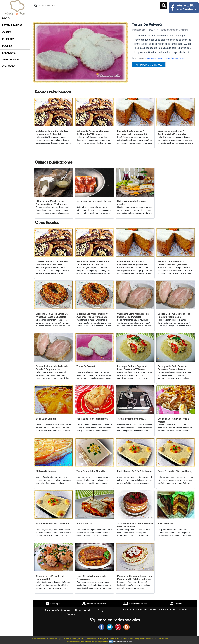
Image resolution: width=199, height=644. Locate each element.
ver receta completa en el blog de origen (166, 58)
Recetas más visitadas (58, 610)
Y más (129, 642)
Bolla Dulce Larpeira (46, 419)
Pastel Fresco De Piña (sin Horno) (134, 471)
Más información (119, 642)
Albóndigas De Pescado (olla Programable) (51, 578)
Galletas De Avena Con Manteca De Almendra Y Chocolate (52, 133)
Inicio (6, 19)
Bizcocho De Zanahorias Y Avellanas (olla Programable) (132, 133)
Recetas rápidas (12, 26)
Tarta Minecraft (166, 524)
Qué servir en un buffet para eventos (132, 203)
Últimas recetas (84, 610)
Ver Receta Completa (149, 65)
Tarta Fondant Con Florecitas (91, 471)
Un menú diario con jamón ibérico (94, 201)
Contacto (9, 67)
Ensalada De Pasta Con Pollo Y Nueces (173, 420)
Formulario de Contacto (174, 610)
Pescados (8, 39)
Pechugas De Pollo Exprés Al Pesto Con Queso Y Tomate (132, 368)
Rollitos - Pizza (84, 524)
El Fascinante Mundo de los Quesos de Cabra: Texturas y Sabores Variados (50, 203)
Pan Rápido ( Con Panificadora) (92, 419)
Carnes (7, 32)
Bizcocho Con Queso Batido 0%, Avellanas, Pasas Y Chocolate (52, 315)
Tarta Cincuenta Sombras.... (132, 419)
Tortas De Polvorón (86, 366)
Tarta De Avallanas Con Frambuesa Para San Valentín (135, 525)
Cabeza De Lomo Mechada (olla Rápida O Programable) (133, 315)
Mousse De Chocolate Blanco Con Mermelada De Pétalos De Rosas (134, 578)
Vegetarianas (11, 60)
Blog (101, 610)
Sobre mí (72, 614)
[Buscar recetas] (96, 5)
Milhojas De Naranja (46, 471)
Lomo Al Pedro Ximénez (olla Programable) (91, 578)
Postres (7, 46)
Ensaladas (9, 53)
